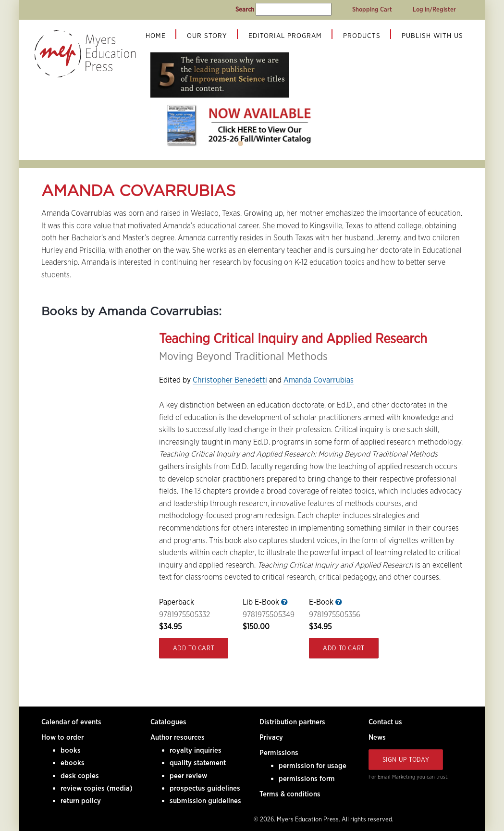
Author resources (178, 737)
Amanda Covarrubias (319, 380)
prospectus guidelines (205, 788)
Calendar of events (71, 722)
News (377, 737)
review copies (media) (97, 788)
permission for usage (313, 766)
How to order (62, 737)
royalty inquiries (196, 750)
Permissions (279, 753)
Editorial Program (285, 36)
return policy (81, 801)
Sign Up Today (406, 760)
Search (245, 9)
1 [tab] (241, 144)
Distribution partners (292, 722)
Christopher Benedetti (230, 380)
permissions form (307, 779)
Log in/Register (434, 9)
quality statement (198, 763)
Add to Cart (194, 648)
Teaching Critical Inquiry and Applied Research (293, 338)
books (71, 750)
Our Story (207, 36)
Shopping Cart (372, 9)
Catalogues (168, 722)
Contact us (385, 722)
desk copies (80, 776)
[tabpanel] (241, 125)
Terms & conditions (290, 794)
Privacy (271, 737)
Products (362, 36)
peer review (188, 776)
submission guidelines (205, 801)
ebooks (73, 763)
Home (156, 36)
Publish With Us (432, 36)
